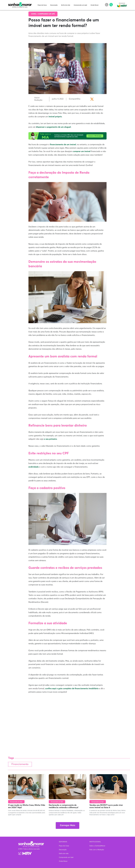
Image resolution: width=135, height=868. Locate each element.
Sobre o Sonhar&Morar (97, 846)
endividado (34, 467)
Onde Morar (95, 5)
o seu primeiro (50, 439)
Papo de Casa (42, 5)
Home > (34, 14)
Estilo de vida (66, 5)
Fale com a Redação (97, 850)
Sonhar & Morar (20, 3)
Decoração (54, 5)
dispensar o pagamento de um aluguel (53, 127)
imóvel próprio (55, 117)
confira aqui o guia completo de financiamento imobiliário (72, 689)
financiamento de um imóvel (63, 145)
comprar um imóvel (82, 151)
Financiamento (20, 764)
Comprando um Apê (80, 5)
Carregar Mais (67, 825)
